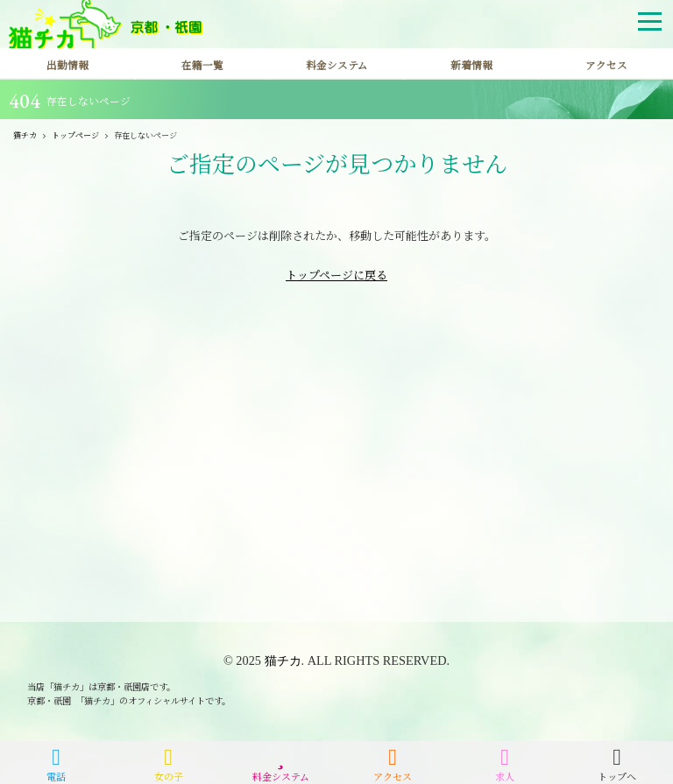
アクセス (606, 65)
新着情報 (471, 65)
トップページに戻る (336, 275)
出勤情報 (67, 65)
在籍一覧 (202, 65)
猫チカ (283, 660)
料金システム (337, 65)
